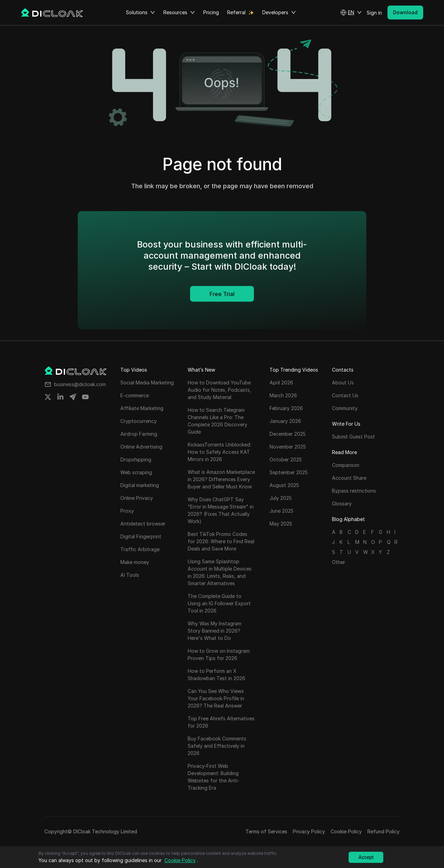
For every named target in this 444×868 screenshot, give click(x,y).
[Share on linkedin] (60, 397)
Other (339, 562)
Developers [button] (279, 12)
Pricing (211, 12)
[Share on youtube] (85, 397)
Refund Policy (383, 831)
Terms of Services (266, 831)
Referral (236, 12)
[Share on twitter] (48, 397)
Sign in (374, 13)
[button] (351, 12)
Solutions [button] (140, 12)
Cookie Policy (346, 831)
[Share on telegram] (73, 397)
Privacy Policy (309, 831)
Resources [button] (179, 12)
